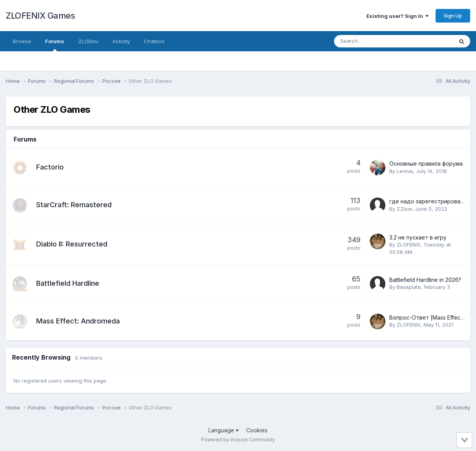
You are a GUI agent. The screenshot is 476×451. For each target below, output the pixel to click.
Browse (22, 41)
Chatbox (154, 41)
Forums (55, 45)
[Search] (373, 41)
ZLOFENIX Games (40, 16)
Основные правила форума (426, 163)
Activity (121, 41)
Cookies (257, 430)
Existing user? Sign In (397, 16)
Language (224, 430)
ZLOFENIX (409, 245)
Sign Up (453, 16)
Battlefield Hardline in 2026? (425, 280)
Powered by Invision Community (238, 440)
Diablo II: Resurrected (72, 244)
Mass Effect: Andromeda (78, 321)
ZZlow (404, 209)
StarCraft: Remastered (74, 205)
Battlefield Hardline (68, 283)
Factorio (50, 167)
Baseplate (409, 287)
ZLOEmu (88, 41)
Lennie (405, 171)
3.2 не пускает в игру (418, 237)
